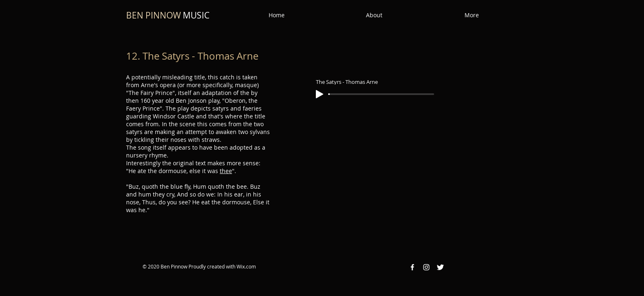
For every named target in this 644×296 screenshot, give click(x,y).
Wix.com (246, 266)
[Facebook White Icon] (412, 267)
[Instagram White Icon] (426, 267)
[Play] (320, 94)
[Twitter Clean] (440, 267)
